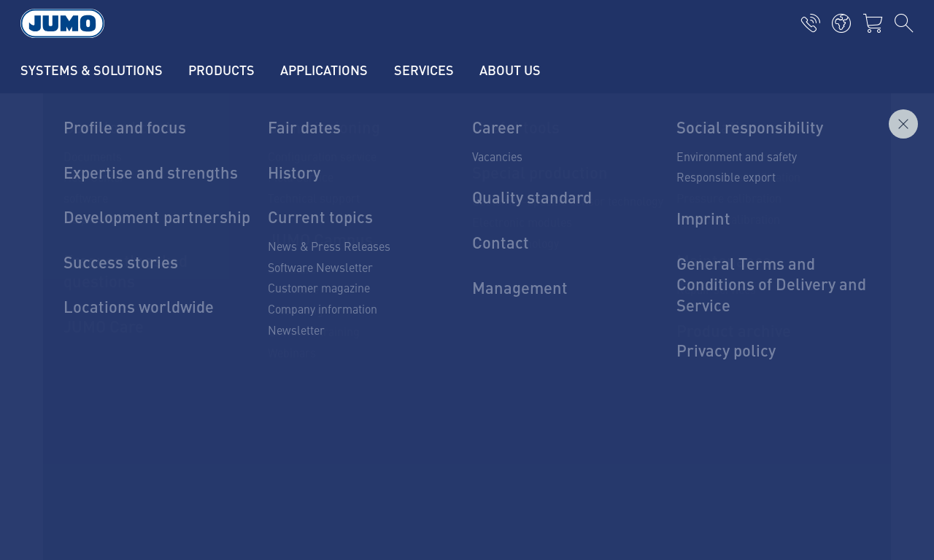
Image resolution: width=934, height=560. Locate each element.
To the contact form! (467, 383)
